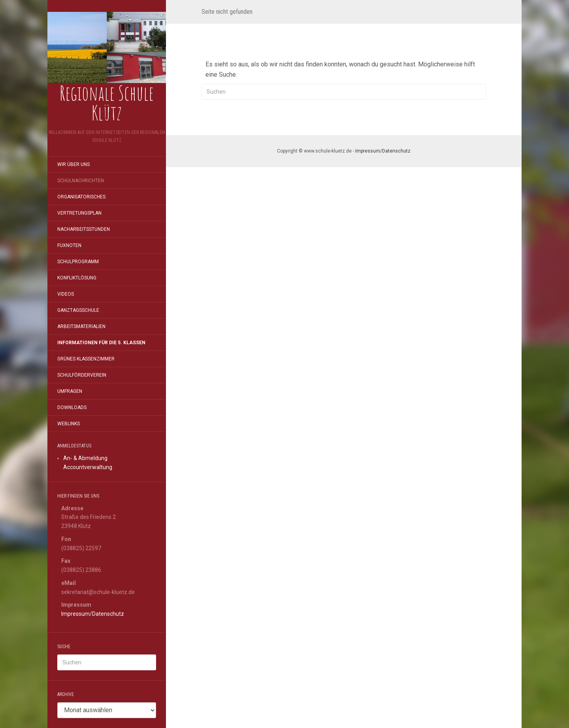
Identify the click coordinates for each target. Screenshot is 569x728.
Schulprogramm (78, 262)
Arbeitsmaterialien (81, 326)
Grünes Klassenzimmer (86, 359)
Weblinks (69, 424)
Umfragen (70, 391)
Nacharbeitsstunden (84, 229)
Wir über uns (73, 164)
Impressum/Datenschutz (93, 614)
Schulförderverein (82, 375)
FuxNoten (69, 245)
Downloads (72, 407)
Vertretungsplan (79, 213)
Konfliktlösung (77, 278)
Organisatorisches (81, 197)
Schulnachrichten (81, 181)
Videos (66, 294)
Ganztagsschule (78, 310)
